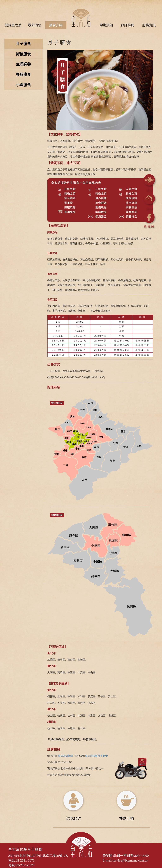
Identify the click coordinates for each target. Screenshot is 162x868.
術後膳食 (23, 54)
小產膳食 (23, 85)
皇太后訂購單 (66, 756)
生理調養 (23, 64)
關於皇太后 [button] (13, 25)
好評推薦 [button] (128, 25)
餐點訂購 (127, 819)
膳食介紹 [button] (56, 25)
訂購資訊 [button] (149, 25)
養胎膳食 (23, 75)
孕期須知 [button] (106, 25)
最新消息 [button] (34, 25)
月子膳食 (23, 44)
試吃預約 (74, 819)
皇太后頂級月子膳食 (96, 756)
